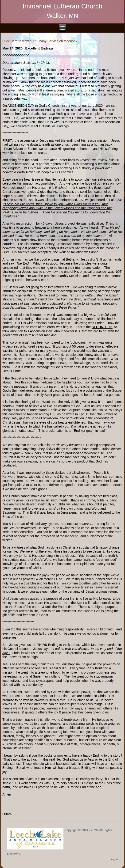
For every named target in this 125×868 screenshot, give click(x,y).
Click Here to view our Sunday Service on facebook (40, 41)
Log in (114, 859)
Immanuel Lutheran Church (62, 6)
